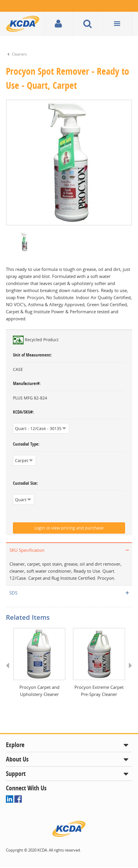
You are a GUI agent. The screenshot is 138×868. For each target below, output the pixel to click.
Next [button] (128, 672)
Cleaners (19, 54)
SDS (13, 593)
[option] (69, 163)
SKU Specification (27, 551)
